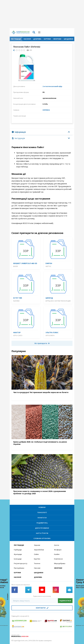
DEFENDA (46, 110)
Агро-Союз (18, 335)
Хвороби (57, 39)
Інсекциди (18, 559)
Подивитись (42, 523)
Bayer (16, 266)
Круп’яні (37, 559)
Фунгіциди (18, 554)
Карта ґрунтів (42, 533)
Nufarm (16, 301)
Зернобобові (39, 550)
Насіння (27, 39)
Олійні (36, 554)
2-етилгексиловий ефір (52, 86)
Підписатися (65, 601)
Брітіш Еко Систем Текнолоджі (58, 301)
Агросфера (50, 335)
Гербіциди (18, 550)
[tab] (42, 132)
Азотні (57, 545)
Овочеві (37, 568)
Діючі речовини (42, 528)
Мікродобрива (60, 563)
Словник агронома (42, 538)
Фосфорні (58, 550)
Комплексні (58, 559)
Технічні (37, 563)
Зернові (37, 545)
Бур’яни (47, 39)
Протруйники (19, 568)
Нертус (48, 266)
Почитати (42, 518)
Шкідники (68, 39)
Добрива (37, 39)
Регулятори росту (21, 563)
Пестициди (16, 39)
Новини (42, 507)
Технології (42, 512)
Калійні (57, 554)
